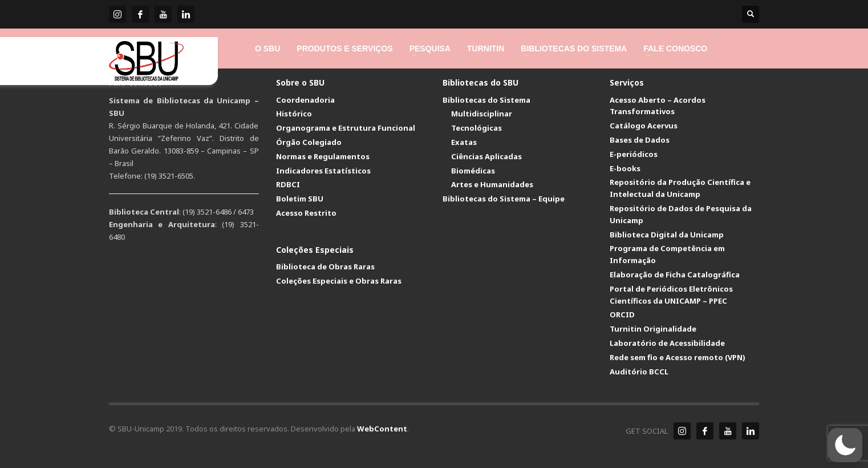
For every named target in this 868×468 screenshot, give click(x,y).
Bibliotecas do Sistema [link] (486, 100)
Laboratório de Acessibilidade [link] (667, 343)
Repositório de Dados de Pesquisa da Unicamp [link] (681, 214)
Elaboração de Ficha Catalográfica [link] (675, 275)
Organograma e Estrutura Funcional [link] (346, 128)
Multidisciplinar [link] (482, 114)
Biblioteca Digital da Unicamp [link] (667, 235)
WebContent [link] (382, 429)
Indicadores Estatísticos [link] (323, 171)
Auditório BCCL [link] (639, 372)
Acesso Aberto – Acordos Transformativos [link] (658, 106)
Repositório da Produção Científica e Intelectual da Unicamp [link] (680, 188)
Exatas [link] (464, 142)
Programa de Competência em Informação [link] (667, 254)
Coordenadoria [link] (305, 100)
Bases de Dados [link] (640, 140)
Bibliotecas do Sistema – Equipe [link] (504, 199)
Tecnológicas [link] (476, 128)
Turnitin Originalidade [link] (653, 329)
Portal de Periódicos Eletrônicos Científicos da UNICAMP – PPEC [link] (671, 295)
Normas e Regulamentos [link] (323, 156)
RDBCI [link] (288, 184)
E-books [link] (625, 168)
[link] (117, 14)
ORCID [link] (622, 314)
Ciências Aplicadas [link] (486, 156)
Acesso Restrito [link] (306, 213)
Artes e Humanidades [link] (492, 184)
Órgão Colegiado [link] (309, 142)
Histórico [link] (294, 114)
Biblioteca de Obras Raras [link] (325, 267)
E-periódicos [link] (634, 154)
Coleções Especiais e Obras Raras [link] (339, 281)
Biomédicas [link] (473, 171)
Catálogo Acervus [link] (644, 126)
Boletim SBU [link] (300, 199)
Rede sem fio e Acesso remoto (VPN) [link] (678, 357)
